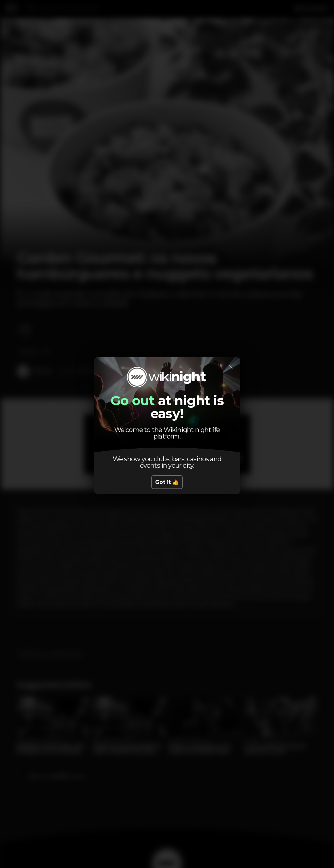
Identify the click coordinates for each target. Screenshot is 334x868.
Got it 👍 (167, 482)
